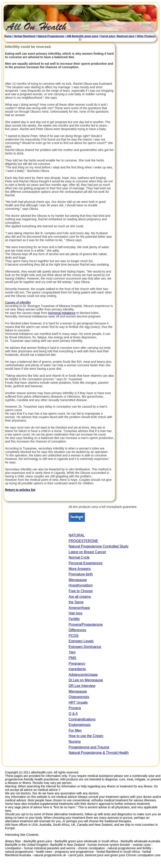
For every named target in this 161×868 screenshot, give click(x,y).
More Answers (80, 569)
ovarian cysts (142, 845)
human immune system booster (109, 845)
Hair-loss (75, 613)
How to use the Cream (86, 736)
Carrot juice (107, 36)
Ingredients (77, 669)
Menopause (78, 580)
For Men (75, 730)
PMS (72, 658)
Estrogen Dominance (85, 647)
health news (44, 852)
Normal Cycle (79, 557)
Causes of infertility (18, 302)
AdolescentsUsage (83, 675)
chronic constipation (92, 848)
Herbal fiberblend (24, 36)
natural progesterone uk (50, 855)
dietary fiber (13, 841)
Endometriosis (80, 725)
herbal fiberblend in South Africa (118, 852)
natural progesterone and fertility (130, 848)
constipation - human (20, 848)
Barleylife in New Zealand (68, 845)
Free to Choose (81, 591)
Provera (75, 708)
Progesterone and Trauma (89, 747)
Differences (77, 630)
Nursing (75, 742)
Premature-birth (81, 574)
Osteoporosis (79, 697)
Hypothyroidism (81, 585)
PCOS (74, 636)
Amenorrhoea (79, 608)
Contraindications (82, 719)
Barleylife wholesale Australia (140, 841)
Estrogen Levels (81, 641)
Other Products (145, 36)
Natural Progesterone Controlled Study (99, 546)
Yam (72, 652)
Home (7, 36)
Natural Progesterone (50, 36)
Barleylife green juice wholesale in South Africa (86, 841)
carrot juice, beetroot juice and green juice (97, 855)
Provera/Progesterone (86, 625)
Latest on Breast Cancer (87, 552)
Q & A (73, 714)
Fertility (74, 619)
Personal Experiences (86, 563)
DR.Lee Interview (82, 686)
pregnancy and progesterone (74, 852)
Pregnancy (77, 664)
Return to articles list (20, 490)
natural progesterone (19, 852)
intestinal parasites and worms (55, 848)
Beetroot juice (125, 36)
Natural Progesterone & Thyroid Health (99, 753)
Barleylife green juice (38, 841)
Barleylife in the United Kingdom (27, 845)
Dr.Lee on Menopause (86, 680)
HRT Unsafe (78, 703)
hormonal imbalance (62, 313)
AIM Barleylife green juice (81, 36)
